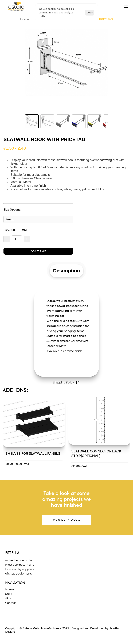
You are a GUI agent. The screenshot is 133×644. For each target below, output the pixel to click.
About (9, 598)
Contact (11, 603)
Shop (9, 594)
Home (24, 19)
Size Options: (12, 210)
